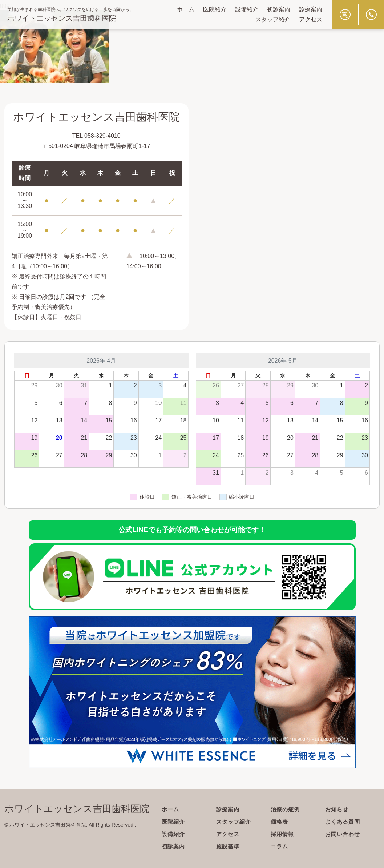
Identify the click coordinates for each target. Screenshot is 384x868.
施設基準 (229, 846)
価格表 (280, 822)
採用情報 (283, 834)
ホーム (186, 9)
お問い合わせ (344, 834)
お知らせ (337, 809)
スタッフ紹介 (273, 19)
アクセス (311, 19)
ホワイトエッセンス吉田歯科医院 (62, 18)
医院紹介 (215, 9)
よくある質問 (344, 822)
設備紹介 (247, 9)
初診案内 (279, 9)
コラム (280, 846)
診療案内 (311, 9)
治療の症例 (286, 809)
